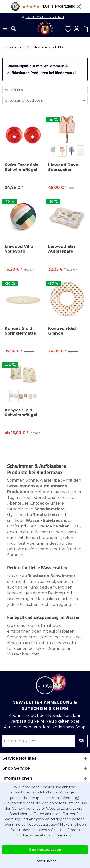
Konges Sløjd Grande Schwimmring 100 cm (63, 331)
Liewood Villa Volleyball (19, 249)
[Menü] (5, 29)
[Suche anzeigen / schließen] (13, 28)
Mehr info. (65, 835)
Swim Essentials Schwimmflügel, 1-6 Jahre (22, 167)
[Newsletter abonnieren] (81, 741)
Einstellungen (45, 861)
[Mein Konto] (77, 29)
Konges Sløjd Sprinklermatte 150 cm (20, 331)
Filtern (14, 90)
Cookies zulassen (45, 850)
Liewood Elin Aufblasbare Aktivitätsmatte (64, 249)
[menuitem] (5, 29)
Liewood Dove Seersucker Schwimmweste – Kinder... (66, 167)
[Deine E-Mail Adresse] (45, 741)
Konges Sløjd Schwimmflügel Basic (21, 413)
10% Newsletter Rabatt (45, 17)
